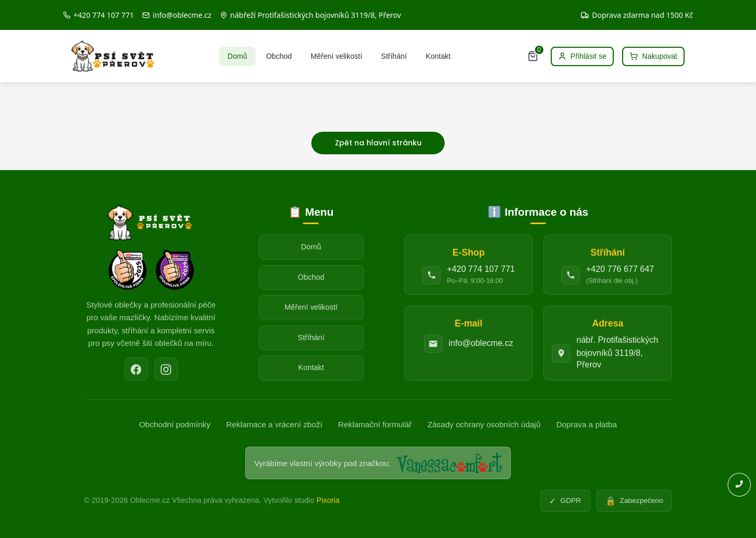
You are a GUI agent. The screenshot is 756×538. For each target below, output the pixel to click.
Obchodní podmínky (175, 424)
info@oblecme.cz (481, 343)
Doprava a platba (586, 424)
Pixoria (328, 500)
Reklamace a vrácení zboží (274, 424)
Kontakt (438, 56)
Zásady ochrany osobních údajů (484, 424)
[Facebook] (136, 369)
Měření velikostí (337, 56)
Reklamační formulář (375, 424)
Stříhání (394, 56)
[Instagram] (166, 369)
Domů (237, 56)
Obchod (279, 56)
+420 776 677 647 (620, 269)
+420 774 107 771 (481, 269)
